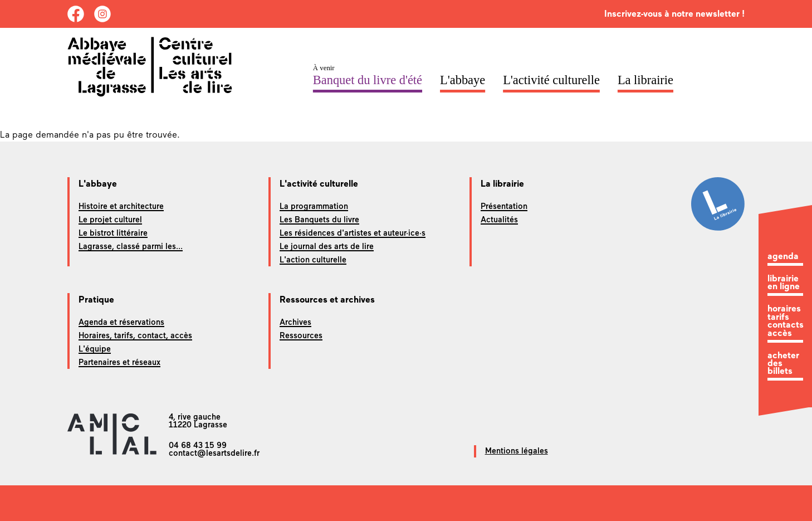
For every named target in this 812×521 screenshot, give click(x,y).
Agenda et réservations (121, 322)
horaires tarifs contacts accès (786, 321)
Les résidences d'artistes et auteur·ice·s (353, 233)
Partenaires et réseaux (119, 362)
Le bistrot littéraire (113, 233)
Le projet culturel (110, 220)
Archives (295, 322)
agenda (783, 256)
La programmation (314, 206)
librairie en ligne (784, 283)
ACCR (708, 80)
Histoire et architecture (121, 206)
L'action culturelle (313, 260)
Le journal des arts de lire (327, 246)
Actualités (499, 220)
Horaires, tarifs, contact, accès (135, 335)
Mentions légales (517, 451)
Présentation (504, 206)
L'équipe (95, 349)
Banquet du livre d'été (368, 80)
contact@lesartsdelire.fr (214, 453)
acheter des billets (783, 364)
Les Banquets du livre (319, 220)
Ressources (301, 335)
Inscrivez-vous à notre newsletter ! (674, 14)
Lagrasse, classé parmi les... (131, 246)
